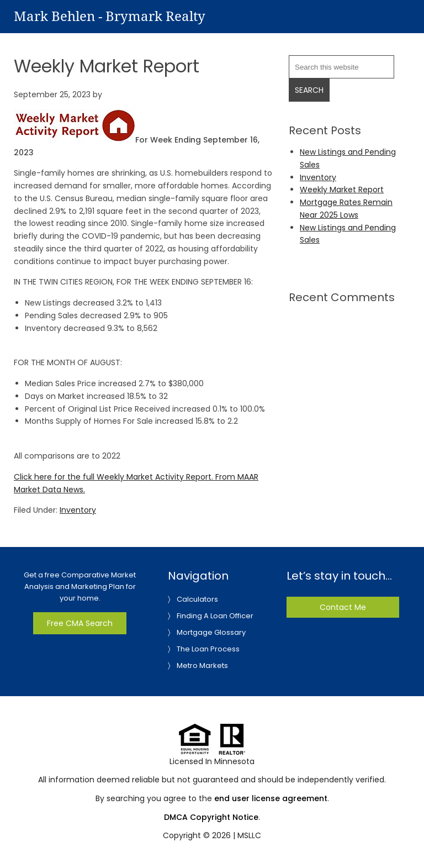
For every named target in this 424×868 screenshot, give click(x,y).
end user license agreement (271, 798)
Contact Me (343, 607)
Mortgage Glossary (211, 632)
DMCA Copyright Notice (211, 817)
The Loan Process (208, 649)
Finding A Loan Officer (215, 616)
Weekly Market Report (342, 190)
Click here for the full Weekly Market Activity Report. (113, 477)
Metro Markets (202, 666)
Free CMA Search (80, 623)
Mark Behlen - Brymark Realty (110, 17)
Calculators (197, 599)
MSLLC (249, 835)
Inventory (78, 510)
